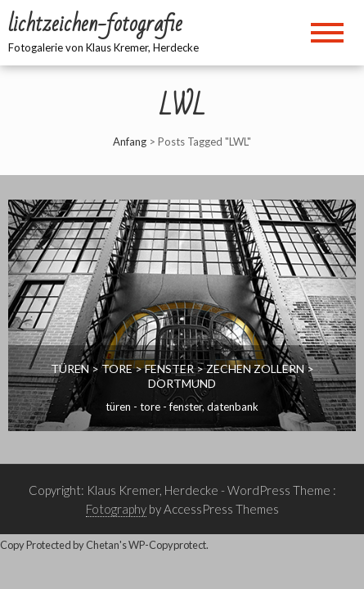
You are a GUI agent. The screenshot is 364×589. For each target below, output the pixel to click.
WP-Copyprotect (167, 545)
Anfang (130, 142)
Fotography (116, 509)
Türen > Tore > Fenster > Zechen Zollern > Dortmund (182, 376)
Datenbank (233, 407)
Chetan (103, 545)
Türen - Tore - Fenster (154, 407)
